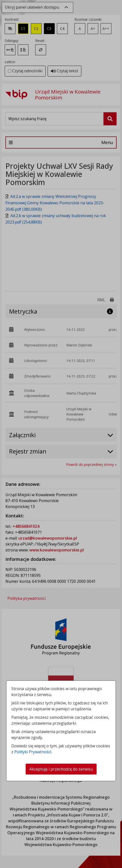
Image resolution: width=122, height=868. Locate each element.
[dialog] (61, 434)
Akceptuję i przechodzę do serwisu (61, 769)
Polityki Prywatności (33, 752)
